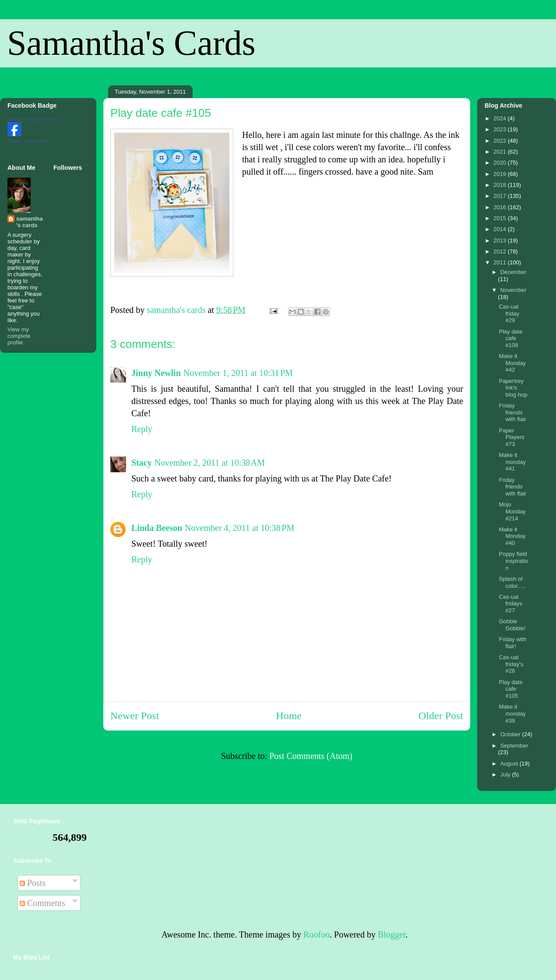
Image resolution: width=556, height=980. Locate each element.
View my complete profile (19, 336)
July (506, 775)
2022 (501, 141)
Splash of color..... (512, 582)
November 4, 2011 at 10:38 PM (239, 528)
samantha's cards (30, 222)
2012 (501, 251)
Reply (142, 429)
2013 (501, 241)
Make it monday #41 (512, 462)
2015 (501, 218)
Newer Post (135, 716)
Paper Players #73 (511, 437)
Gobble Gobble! (512, 625)
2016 (501, 207)
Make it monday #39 (512, 713)
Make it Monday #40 (512, 536)
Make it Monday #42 (512, 363)
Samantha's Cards (131, 43)
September (514, 746)
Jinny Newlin (156, 373)
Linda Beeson (157, 528)
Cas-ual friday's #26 (511, 664)
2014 (501, 229)
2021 (501, 152)
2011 (501, 262)
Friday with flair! (512, 643)
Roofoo (317, 934)
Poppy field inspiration (513, 561)
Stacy (142, 463)
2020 (501, 163)
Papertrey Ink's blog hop (513, 388)
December (514, 272)
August (510, 764)
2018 (501, 185)
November (514, 290)
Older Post (441, 716)
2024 (501, 118)
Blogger (392, 934)
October (511, 734)
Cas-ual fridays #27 (510, 604)
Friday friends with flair (512, 412)
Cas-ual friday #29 (509, 313)
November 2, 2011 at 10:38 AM (210, 463)
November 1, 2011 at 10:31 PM (238, 373)
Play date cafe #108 (510, 338)
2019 (501, 174)
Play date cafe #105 (510, 689)
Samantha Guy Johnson (33, 119)
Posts (33, 883)
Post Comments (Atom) (311, 756)
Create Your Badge (28, 141)
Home (289, 716)
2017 (501, 196)
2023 (501, 129)
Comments (42, 903)
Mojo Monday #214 (512, 511)
